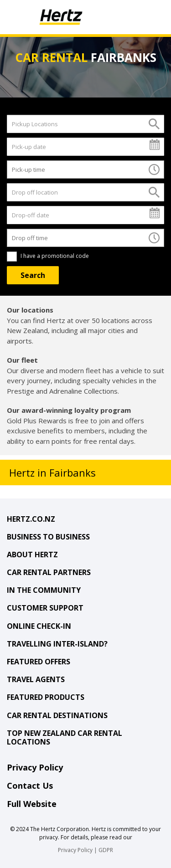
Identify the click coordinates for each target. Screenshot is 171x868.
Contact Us (30, 786)
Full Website (32, 804)
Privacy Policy (35, 767)
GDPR (106, 850)
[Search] (33, 275)
